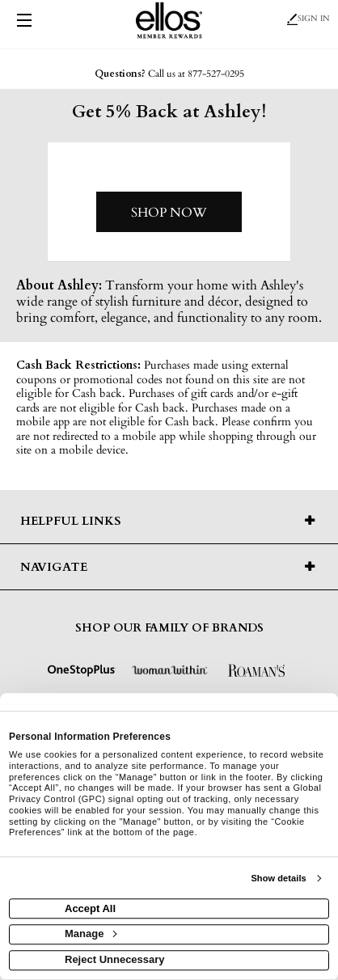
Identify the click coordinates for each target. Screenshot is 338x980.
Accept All (90, 908)
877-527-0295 (216, 74)
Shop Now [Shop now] (169, 213)
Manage (91, 934)
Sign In (308, 19)
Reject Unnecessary (115, 959)
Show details (278, 878)
